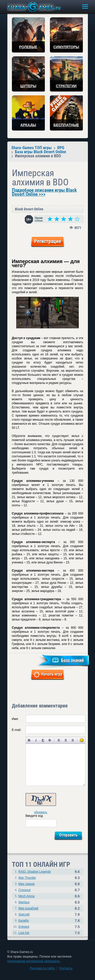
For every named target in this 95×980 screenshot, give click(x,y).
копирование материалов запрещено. (34, 961)
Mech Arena (27, 896)
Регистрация (48, 241)
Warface (24, 902)
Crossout (25, 890)
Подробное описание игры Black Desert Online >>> (44, 192)
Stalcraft (24, 914)
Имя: (15, 719)
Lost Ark (24, 933)
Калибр (24, 921)
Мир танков (27, 884)
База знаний (72, 660)
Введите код (34, 816)
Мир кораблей (29, 908)
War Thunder (27, 878)
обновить (41, 812)
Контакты (66, 968)
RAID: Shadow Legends (35, 872)
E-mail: (17, 730)
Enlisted (24, 927)
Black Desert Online (29, 209)
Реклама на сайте (43, 968)
